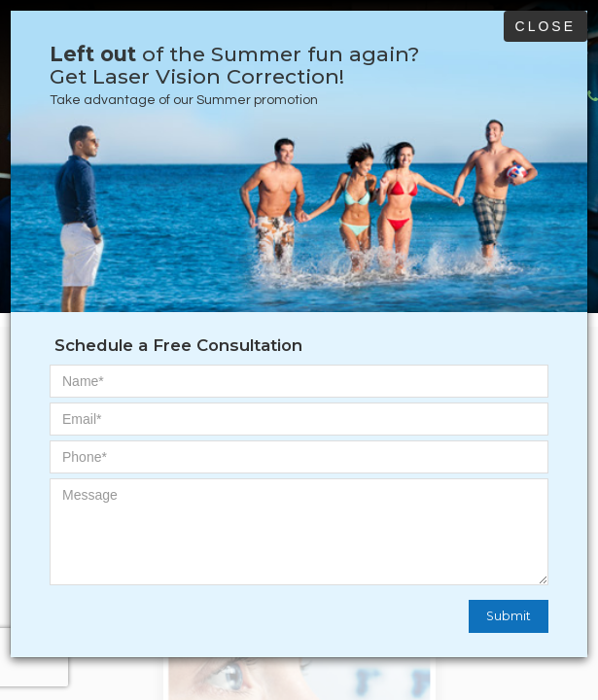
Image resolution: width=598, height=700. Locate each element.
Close (545, 26)
